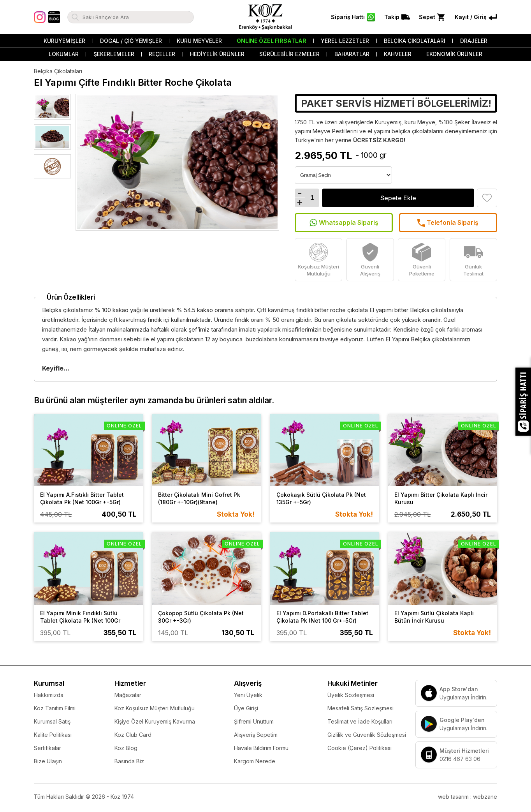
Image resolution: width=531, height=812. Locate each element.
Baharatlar (352, 54)
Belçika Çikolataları (415, 41)
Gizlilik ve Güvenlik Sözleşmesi (367, 735)
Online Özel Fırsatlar (272, 41)
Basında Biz (129, 761)
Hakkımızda (49, 695)
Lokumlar (64, 54)
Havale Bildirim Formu (261, 748)
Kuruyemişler (64, 41)
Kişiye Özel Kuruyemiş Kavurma (155, 721)
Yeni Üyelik (248, 695)
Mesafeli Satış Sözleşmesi (360, 708)
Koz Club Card (133, 735)
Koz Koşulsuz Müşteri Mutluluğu (155, 708)
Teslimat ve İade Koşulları (360, 721)
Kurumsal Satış (52, 721)
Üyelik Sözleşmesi (351, 695)
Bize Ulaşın (48, 761)
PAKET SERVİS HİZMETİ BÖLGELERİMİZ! (396, 103)
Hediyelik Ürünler (217, 54)
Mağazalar (128, 695)
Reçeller (162, 54)
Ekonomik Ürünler (454, 54)
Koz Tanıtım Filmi (55, 708)
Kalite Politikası (53, 735)
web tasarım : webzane (468, 797)
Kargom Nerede (255, 761)
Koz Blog (126, 748)
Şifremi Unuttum (254, 721)
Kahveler (398, 54)
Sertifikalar (47, 748)
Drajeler (474, 41)
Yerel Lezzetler (345, 41)
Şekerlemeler (114, 54)
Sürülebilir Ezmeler (289, 54)
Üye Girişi (246, 708)
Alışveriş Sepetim (256, 735)
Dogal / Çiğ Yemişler (131, 41)
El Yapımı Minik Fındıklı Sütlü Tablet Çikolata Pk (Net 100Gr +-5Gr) (80, 620)
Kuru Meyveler (199, 41)
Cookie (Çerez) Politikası (360, 748)
